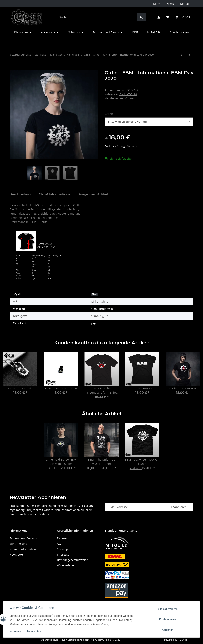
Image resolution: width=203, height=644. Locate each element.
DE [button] (155, 4)
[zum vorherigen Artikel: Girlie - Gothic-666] (181, 55)
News (170, 4)
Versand (133, 146)
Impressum (17, 632)
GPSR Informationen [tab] (56, 194)
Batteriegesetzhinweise (73, 560)
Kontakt (185, 4)
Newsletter (17, 555)
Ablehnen (167, 630)
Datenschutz (35, 632)
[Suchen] (97, 17)
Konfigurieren (167, 620)
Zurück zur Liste (22, 55)
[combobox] (149, 122)
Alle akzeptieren (167, 609)
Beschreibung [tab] (21, 194)
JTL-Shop (182, 640)
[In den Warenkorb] (13, 68)
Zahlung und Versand (24, 538)
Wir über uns (18, 544)
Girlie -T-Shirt (128, 94)
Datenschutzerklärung (79, 506)
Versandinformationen (24, 549)
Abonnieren (179, 507)
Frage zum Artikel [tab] (94, 194)
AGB (60, 544)
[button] (159, 17)
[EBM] (94, 294)
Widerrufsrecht (67, 565)
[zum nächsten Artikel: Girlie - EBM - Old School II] (189, 55)
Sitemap (63, 549)
